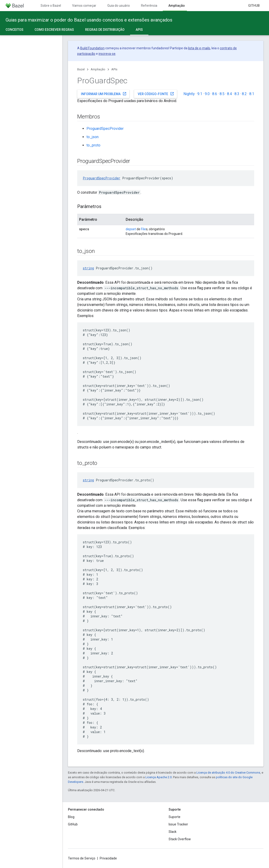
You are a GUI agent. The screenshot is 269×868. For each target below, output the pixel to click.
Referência (149, 6)
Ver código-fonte (156, 94)
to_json (93, 137)
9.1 (200, 94)
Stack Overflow (180, 839)
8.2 (244, 94)
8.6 (215, 94)
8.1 (252, 94)
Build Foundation (92, 48)
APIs (114, 69)
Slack (173, 832)
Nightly (189, 94)
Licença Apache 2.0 (159, 777)
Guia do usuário (119, 6)
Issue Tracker (178, 824)
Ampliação (98, 69)
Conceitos (14, 30)
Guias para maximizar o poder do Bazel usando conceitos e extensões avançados (89, 20)
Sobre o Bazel (51, 6)
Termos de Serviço (82, 858)
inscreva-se (107, 54)
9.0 (207, 94)
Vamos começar (84, 6)
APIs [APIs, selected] (139, 30)
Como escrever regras (54, 30)
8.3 (237, 94)
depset (131, 229)
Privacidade (108, 858)
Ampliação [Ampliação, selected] (177, 6)
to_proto (93, 145)
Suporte (175, 817)
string (88, 268)
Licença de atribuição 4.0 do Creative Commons (228, 773)
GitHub (254, 6)
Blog (71, 817)
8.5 (222, 94)
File (143, 229)
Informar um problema (104, 94)
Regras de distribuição (105, 30)
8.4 (229, 94)
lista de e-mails (199, 48)
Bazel (81, 69)
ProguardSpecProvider (105, 129)
